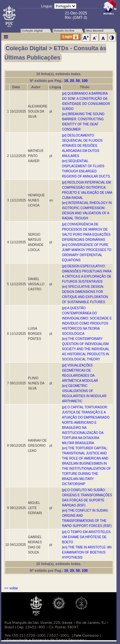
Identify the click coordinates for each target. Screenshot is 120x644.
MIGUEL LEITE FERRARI (35, 508)
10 (66, 81)
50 (78, 81)
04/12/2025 (18, 545)
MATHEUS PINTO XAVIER (36, 156)
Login (70, 37)
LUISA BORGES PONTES (35, 334)
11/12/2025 (18, 156)
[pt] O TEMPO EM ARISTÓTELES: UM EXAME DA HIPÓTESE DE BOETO (87, 537)
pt (51, 111)
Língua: (47, 6)
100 (85, 81)
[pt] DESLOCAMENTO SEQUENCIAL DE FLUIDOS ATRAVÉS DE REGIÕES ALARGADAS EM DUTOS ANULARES (82, 146)
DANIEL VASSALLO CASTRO (36, 284)
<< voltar (11, 588)
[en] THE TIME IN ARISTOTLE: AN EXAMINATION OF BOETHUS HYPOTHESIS (87, 552)
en (51, 200)
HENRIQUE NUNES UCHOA (36, 200)
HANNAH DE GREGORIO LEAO (37, 446)
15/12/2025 (18, 111)
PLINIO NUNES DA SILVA (36, 383)
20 (72, 81)
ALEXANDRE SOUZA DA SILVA (38, 111)
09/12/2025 (18, 383)
